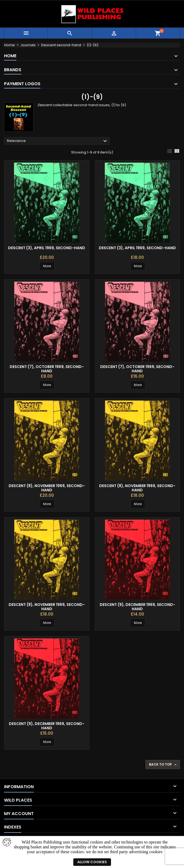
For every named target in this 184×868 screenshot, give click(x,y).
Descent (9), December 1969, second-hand (137, 607)
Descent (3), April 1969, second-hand (47, 248)
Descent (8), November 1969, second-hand (47, 488)
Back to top (163, 765)
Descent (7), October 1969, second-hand (47, 369)
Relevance (58, 141)
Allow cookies (92, 862)
